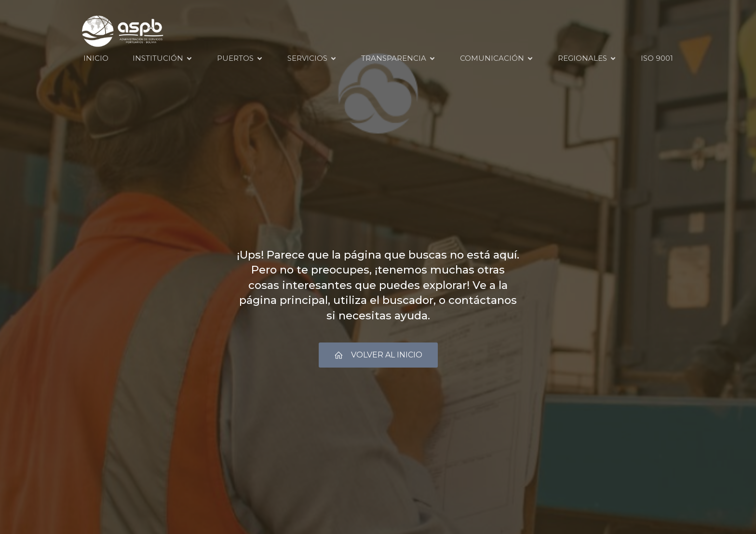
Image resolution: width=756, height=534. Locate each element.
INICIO (96, 58)
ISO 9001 (657, 58)
